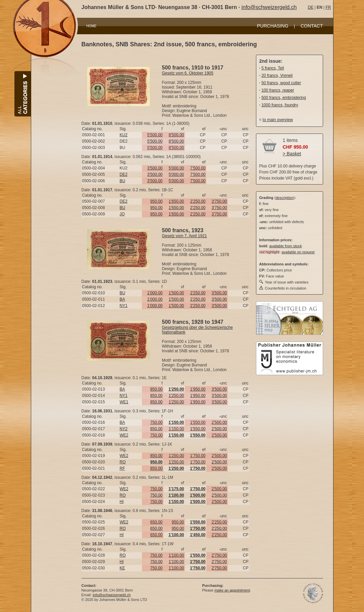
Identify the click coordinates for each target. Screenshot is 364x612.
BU (123, 181)
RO (123, 462)
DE (311, 7)
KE (122, 568)
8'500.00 (176, 135)
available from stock (285, 246)
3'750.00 (219, 201)
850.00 (157, 389)
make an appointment (232, 590)
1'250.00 (176, 396)
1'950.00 (198, 389)
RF (122, 468)
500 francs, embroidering (284, 98)
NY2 (124, 429)
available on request (298, 252)
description (284, 198)
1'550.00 (198, 422)
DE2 (124, 174)
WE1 (124, 402)
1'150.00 (176, 429)
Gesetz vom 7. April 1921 (185, 236)
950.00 (157, 201)
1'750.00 (198, 456)
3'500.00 (155, 168)
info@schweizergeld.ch (269, 7)
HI (122, 502)
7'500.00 (198, 168)
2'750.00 (219, 555)
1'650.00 (176, 201)
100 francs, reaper (278, 90)
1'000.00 (155, 293)
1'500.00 (176, 293)
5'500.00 (155, 135)
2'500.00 (219, 422)
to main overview (278, 120)
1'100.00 (176, 555)
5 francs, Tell (273, 68)
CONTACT (312, 26)
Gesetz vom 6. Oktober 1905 (188, 73)
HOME (92, 26)
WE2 (124, 435)
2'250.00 (198, 201)
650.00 (157, 522)
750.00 (157, 422)
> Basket (292, 154)
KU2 (124, 135)
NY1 (124, 306)
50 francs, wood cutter (281, 83)
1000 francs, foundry (280, 105)
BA (122, 299)
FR (328, 7)
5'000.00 (176, 168)
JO (122, 214)
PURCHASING (273, 26)
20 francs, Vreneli (277, 75)
